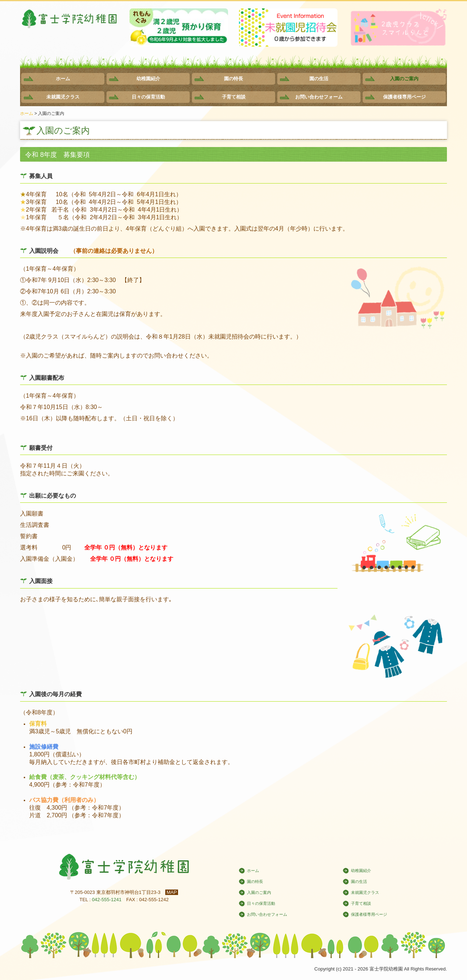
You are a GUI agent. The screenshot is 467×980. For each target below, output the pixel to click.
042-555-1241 (107, 900)
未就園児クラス (63, 97)
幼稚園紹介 (148, 79)
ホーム (63, 79)
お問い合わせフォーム (319, 97)
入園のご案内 (404, 79)
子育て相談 (234, 97)
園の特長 (233, 79)
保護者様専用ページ (404, 97)
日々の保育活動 (148, 97)
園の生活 (319, 79)
